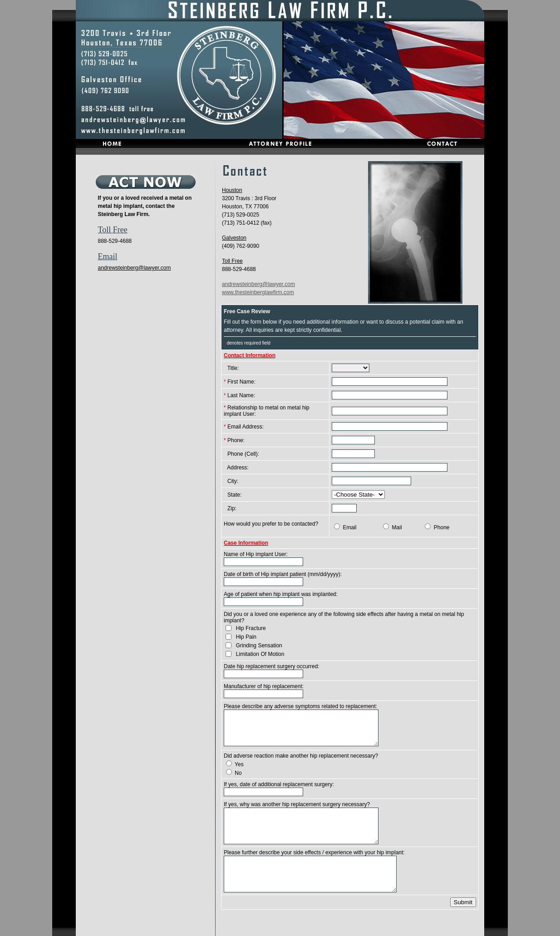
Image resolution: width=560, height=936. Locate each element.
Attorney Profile (256, 928)
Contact (293, 928)
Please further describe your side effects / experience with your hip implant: (314, 852)
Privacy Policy (329, 928)
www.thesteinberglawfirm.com (258, 292)
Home (221, 928)
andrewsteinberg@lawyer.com (135, 268)
